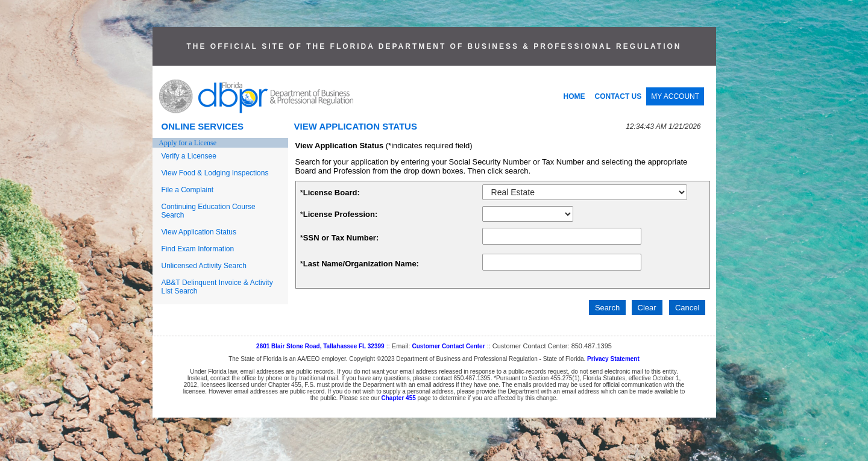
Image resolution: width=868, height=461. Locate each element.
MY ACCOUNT (675, 96)
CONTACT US (618, 96)
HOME (574, 96)
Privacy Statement (613, 359)
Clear (647, 308)
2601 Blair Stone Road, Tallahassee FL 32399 (320, 346)
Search (607, 308)
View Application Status (199, 232)
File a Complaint (188, 190)
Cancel (687, 308)
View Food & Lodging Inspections (215, 173)
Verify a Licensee (189, 156)
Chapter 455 (399, 398)
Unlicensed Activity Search (204, 266)
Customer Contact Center (448, 346)
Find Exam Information (198, 249)
